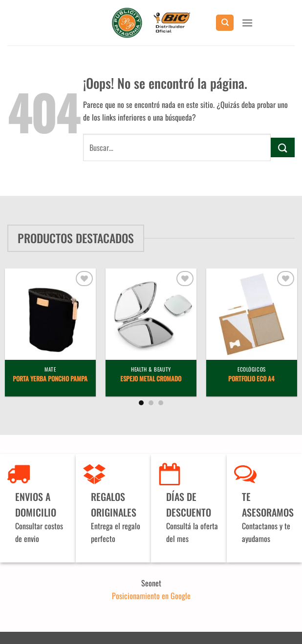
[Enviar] (283, 147)
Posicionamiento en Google (151, 596)
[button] (247, 23)
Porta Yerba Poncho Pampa (50, 379)
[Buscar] (225, 23)
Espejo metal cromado (151, 379)
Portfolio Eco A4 (251, 379)
